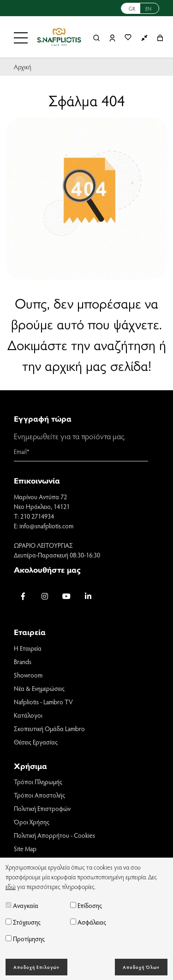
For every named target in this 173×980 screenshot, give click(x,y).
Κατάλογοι (28, 715)
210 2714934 (37, 516)
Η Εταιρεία (28, 648)
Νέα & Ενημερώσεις (39, 688)
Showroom (28, 675)
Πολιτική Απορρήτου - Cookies (54, 835)
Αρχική (23, 67)
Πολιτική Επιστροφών (42, 808)
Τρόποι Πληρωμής (38, 782)
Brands (23, 662)
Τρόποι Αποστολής (39, 795)
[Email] (81, 452)
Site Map (25, 849)
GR (132, 8)
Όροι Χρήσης (32, 822)
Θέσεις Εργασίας (36, 742)
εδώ (11, 886)
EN (148, 8)
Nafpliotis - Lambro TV (43, 702)
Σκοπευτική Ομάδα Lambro (49, 729)
